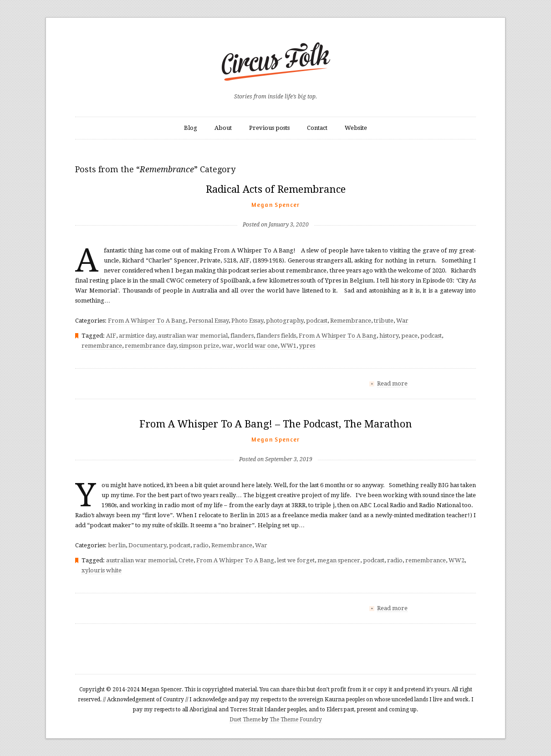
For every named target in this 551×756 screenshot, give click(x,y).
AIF (111, 336)
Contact (317, 128)
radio (201, 545)
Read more (392, 383)
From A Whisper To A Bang (147, 321)
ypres (307, 346)
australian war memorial (193, 336)
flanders (242, 336)
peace (409, 336)
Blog (191, 128)
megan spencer (339, 560)
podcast (317, 321)
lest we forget (296, 560)
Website (356, 128)
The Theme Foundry (296, 720)
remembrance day (151, 346)
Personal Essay (209, 321)
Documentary (147, 545)
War (402, 321)
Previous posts (269, 128)
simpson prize (199, 346)
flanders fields (276, 336)
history (389, 336)
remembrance (102, 346)
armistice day (137, 336)
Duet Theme (245, 720)
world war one (257, 346)
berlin (117, 545)
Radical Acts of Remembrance (276, 189)
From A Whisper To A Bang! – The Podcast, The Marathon (276, 424)
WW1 (288, 346)
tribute (384, 321)
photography (285, 321)
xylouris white (102, 570)
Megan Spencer (276, 205)
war (227, 346)
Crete (186, 560)
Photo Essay (247, 321)
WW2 (457, 560)
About (223, 128)
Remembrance (351, 321)
